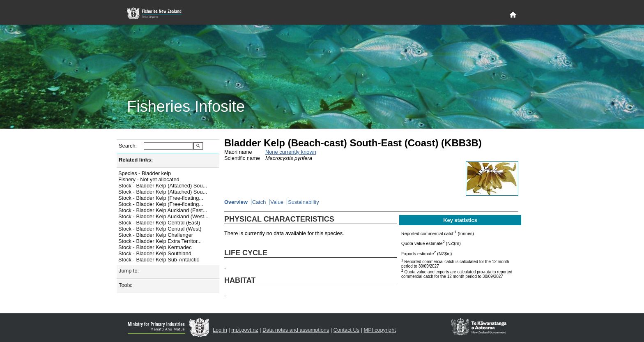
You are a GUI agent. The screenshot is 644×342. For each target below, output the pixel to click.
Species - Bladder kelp (145, 173)
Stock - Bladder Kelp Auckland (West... (163, 216)
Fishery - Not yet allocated (149, 179)
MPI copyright (380, 330)
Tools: (125, 285)
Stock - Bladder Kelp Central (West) (160, 229)
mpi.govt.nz (245, 330)
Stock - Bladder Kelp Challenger (156, 235)
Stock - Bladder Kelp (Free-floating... (161, 198)
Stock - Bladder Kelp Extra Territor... (160, 241)
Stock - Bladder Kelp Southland (155, 253)
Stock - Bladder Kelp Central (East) (159, 223)
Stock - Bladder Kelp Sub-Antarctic (159, 260)
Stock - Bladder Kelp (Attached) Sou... (163, 186)
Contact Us (346, 330)
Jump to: (129, 271)
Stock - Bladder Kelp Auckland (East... (163, 210)
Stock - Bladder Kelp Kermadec (155, 247)
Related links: (136, 160)
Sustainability (303, 202)
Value (277, 202)
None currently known (291, 152)
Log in (220, 330)
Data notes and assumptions (296, 330)
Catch (259, 202)
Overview (236, 202)
